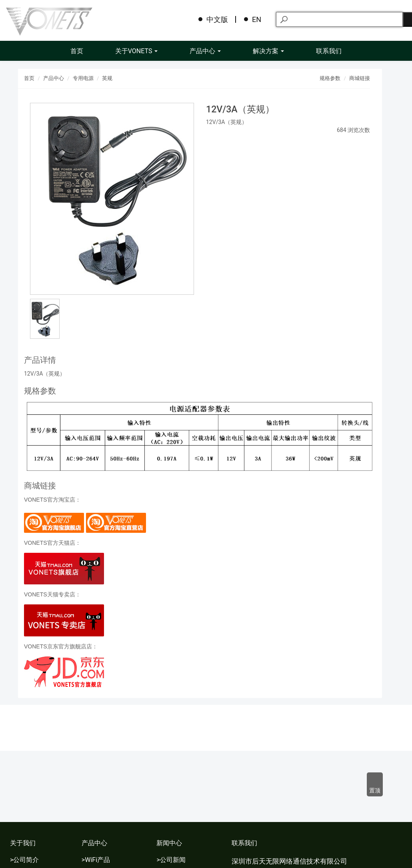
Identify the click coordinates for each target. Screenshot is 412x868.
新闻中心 (169, 843)
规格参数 (330, 78)
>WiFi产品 (96, 860)
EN (257, 19)
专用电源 (83, 78)
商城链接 (360, 78)
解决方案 (268, 51)
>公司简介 (24, 860)
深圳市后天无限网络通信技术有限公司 (289, 861)
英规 (107, 78)
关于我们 (23, 843)
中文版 (217, 19)
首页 (77, 51)
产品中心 (205, 51)
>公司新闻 (171, 860)
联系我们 (329, 51)
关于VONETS (137, 51)
